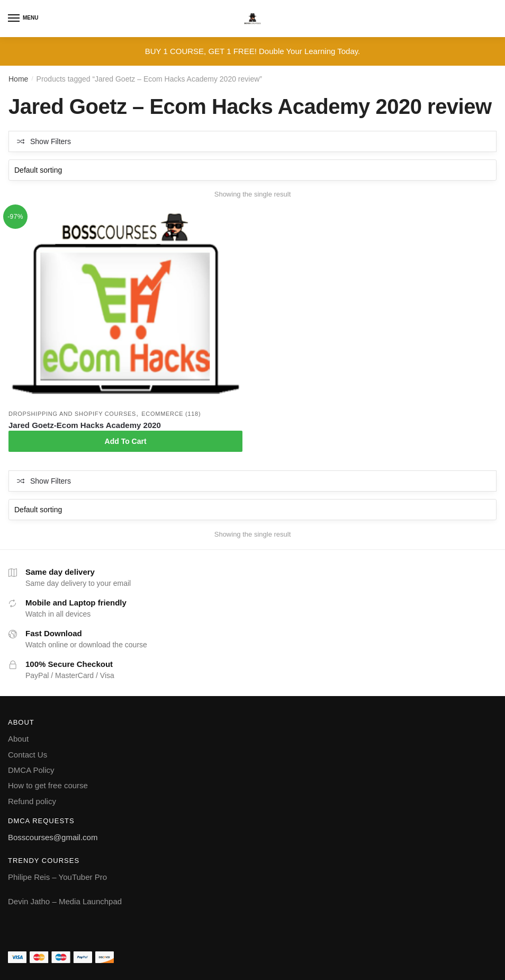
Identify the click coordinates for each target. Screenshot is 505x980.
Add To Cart (126, 441)
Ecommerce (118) (171, 414)
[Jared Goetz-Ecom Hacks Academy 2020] (125, 307)
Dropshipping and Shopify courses (72, 414)
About (18, 739)
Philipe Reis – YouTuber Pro (57, 877)
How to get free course (48, 785)
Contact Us (28, 755)
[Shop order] (252, 170)
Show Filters (51, 141)
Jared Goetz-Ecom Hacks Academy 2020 (85, 425)
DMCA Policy (31, 770)
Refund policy (32, 801)
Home (18, 79)
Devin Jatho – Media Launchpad (65, 901)
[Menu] (14, 19)
